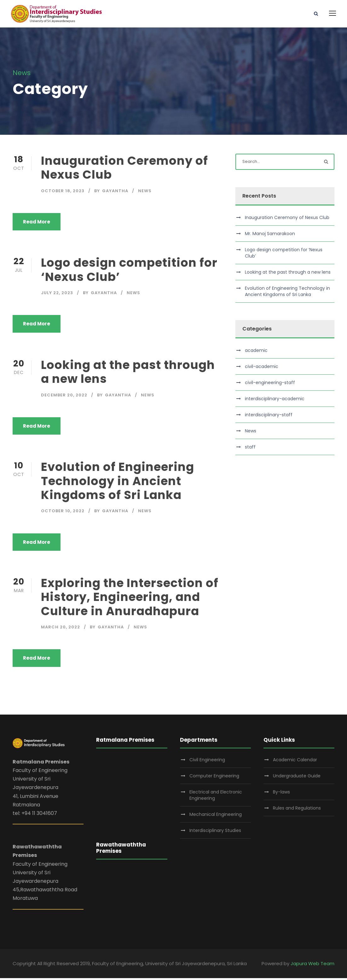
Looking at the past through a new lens (128, 374)
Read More (37, 224)
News (145, 193)
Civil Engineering (207, 762)
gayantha (115, 193)
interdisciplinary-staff (269, 417)
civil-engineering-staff (270, 384)
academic (256, 352)
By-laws (281, 794)
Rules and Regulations (297, 810)
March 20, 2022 (61, 629)
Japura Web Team (312, 966)
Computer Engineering (214, 778)
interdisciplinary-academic (275, 401)
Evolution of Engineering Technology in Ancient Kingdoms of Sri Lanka (118, 483)
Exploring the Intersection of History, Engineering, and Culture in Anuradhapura (130, 599)
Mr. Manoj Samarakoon (270, 235)
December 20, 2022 (64, 397)
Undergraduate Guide (297, 778)
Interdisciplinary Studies (215, 833)
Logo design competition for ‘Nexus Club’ (129, 272)
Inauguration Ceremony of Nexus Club (124, 169)
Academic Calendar (295, 762)
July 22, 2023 (57, 295)
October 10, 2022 (63, 513)
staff (250, 449)
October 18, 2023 (63, 193)
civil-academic (262, 368)
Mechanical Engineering (216, 817)
